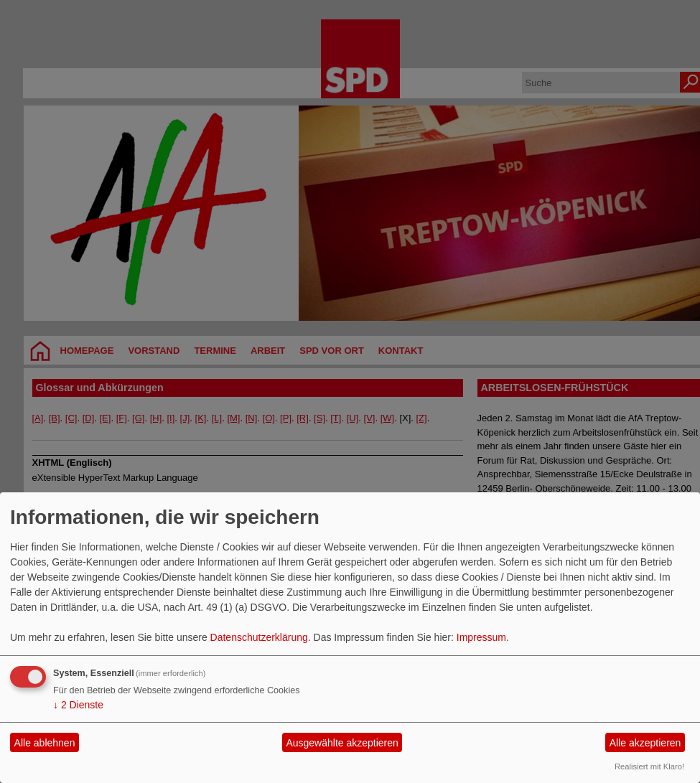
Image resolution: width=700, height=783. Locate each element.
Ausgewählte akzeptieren (342, 743)
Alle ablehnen (45, 743)
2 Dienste (78, 705)
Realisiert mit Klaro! (649, 766)
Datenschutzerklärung (259, 637)
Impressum (481, 637)
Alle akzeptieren (645, 743)
